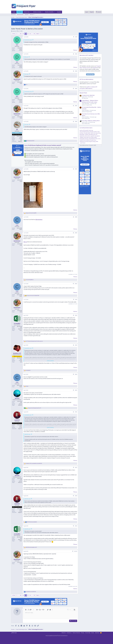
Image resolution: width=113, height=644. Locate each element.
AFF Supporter (18, 356)
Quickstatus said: (28, 40)
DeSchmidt (82, 139)
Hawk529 (82, 140)
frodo (96, 139)
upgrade (95, 68)
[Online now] (17, 78)
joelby (95, 137)
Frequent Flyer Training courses (90, 67)
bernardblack (87, 140)
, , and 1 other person (34, 341)
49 (23, 34)
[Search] (98, 12)
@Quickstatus (39, 220)
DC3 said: (27, 74)
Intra (95, 133)
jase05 (87, 130)
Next (38, 34)
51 (28, 34)
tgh (97, 133)
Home (14, 12)
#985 (76, 106)
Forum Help (88, 633)
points (89, 136)
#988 (76, 217)
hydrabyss (92, 132)
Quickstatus (82, 136)
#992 (76, 315)
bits (86, 136)
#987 (76, 169)
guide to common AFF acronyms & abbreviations (88, 88)
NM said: (26, 57)
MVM (97, 142)
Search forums (20, 15)
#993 (76, 345)
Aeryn (95, 140)
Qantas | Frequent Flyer (87, 105)
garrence (89, 137)
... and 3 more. (83, 143)
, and (34, 408)
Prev (14, 34)
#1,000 (76, 551)
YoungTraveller (87, 133)
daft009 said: (27, 434)
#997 (76, 467)
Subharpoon (82, 142)
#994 (76, 374)
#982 (76, 54)
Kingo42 (91, 142)
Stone (99, 133)
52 (30, 34)
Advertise (97, 633)
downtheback (92, 139)
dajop (94, 142)
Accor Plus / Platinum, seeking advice (91, 121)
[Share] (74, 37)
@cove (25, 242)
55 (34, 34)
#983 (76, 71)
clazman (14, 31)
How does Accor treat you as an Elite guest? (91, 115)
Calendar (27, 15)
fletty (92, 137)
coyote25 (92, 136)
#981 (76, 37)
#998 (76, 496)
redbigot (81, 137)
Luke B (85, 137)
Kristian (87, 142)
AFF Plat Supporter (18, 134)
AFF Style (14, 633)
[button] (31, 12)
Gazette (59, 12)
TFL (97, 135)
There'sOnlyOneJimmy (84, 132)
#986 (76, 122)
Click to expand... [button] (50, 361)
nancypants (97, 136)
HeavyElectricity (92, 135)
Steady (92, 140)
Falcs (99, 132)
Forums (20, 12)
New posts (13, 15)
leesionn (87, 139)
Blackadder (82, 135)
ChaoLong (91, 130)
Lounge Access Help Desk (88, 95)
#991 (76, 300)
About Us (64, 633)
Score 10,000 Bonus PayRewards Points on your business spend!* (43, 145)
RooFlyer (82, 133)
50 (26, 34)
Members (32, 15)
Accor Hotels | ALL (86, 118)
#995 (76, 390)
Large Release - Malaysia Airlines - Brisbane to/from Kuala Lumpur (90, 101)
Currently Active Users (86, 128)
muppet (87, 135)
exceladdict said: (28, 348)
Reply (76, 50)
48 (21, 34)
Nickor (96, 132)
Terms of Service (76, 633)
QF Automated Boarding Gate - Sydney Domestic (91, 108)
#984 (76, 89)
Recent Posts (83, 93)
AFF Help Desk (85, 98)
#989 (76, 233)
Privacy (83, 633)
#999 (76, 526)
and (30, 141)
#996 (76, 412)
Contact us (69, 633)
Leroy (99, 139)
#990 (76, 284)
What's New (27, 12)
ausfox (81, 130)
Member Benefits (49, 12)
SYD (84, 130)
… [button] (19, 34)
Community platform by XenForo (56, 636)
